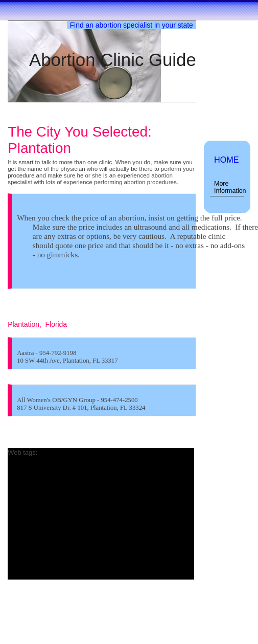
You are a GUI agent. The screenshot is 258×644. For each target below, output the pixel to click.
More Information (229, 187)
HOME (227, 160)
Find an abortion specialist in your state (132, 25)
